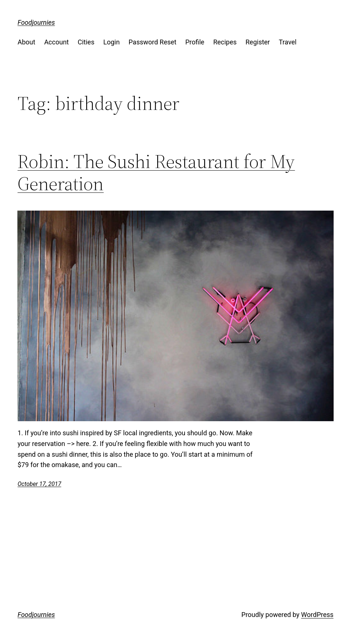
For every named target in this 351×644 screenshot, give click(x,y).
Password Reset (153, 42)
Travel (288, 42)
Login (111, 42)
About (26, 42)
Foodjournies (36, 22)
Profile (195, 42)
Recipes (225, 42)
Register (258, 42)
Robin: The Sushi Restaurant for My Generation (156, 172)
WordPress (317, 615)
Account (56, 42)
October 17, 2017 (39, 484)
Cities (86, 42)
